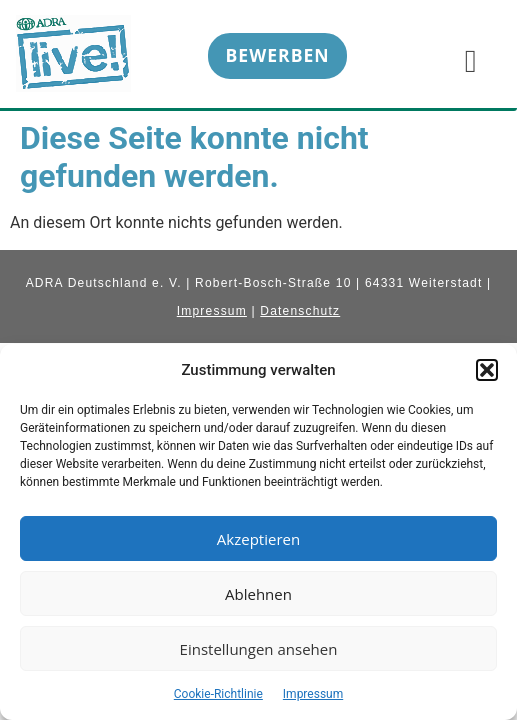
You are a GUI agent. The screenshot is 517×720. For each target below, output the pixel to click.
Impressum (313, 694)
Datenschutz (300, 311)
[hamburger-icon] (470, 60)
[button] (487, 370)
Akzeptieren (258, 539)
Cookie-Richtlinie (218, 694)
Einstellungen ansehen (259, 649)
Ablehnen (258, 594)
